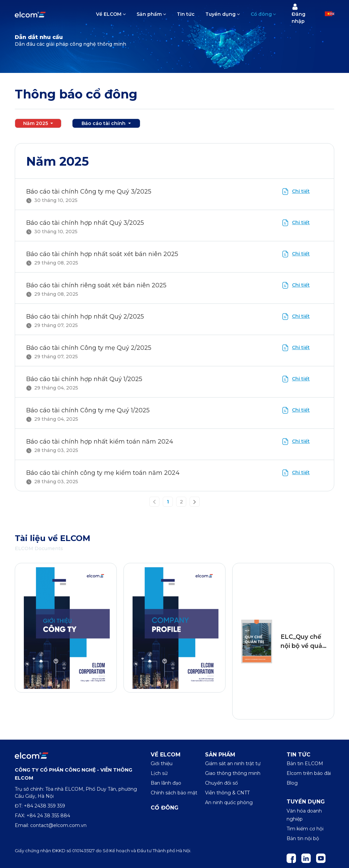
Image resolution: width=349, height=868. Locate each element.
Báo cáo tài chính (104, 123)
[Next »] (195, 502)
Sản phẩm (149, 14)
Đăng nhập (298, 14)
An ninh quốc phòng (229, 802)
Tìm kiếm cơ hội (305, 829)
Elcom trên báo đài (309, 773)
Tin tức (186, 14)
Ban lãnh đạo (166, 783)
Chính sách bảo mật (174, 793)
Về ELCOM (109, 14)
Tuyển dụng (220, 14)
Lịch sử (159, 773)
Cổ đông (261, 14)
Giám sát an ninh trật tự (233, 763)
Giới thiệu (162, 763)
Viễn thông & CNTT (227, 793)
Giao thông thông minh (233, 773)
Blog (292, 783)
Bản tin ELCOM (305, 763)
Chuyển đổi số (221, 783)
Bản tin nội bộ (303, 838)
